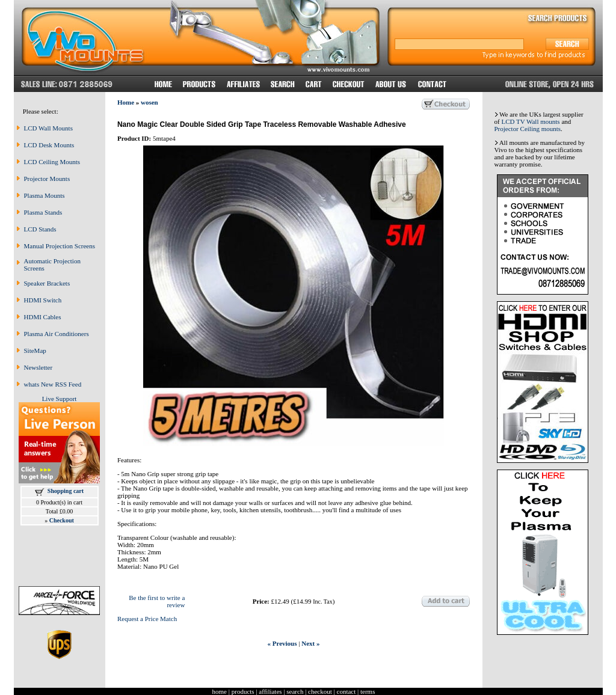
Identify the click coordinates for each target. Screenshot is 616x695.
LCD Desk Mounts (49, 145)
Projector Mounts (47, 179)
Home (126, 102)
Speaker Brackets (47, 283)
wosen (149, 102)
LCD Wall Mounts (48, 128)
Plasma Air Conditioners (57, 334)
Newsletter (38, 367)
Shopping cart (66, 491)
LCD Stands (40, 229)
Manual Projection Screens (60, 246)
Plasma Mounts (45, 195)
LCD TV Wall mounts (530, 121)
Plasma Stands (43, 212)
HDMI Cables (43, 317)
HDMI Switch (43, 300)
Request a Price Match (147, 619)
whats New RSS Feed (53, 384)
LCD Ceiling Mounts (52, 162)
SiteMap (35, 351)
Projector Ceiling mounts (528, 129)
